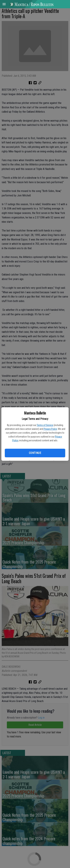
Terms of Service (45, 425)
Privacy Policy (50, 429)
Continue (35, 453)
